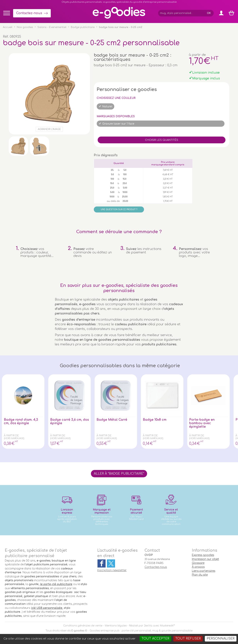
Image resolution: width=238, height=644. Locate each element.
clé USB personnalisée (47, 608)
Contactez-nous (29, 13)
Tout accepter (155, 639)
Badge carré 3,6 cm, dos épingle (66, 421)
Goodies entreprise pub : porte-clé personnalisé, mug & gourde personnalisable (141, 631)
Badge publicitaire (83, 27)
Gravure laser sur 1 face (118, 124)
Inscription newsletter (112, 570)
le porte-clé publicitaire (56, 584)
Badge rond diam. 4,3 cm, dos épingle (21, 421)
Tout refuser (188, 639)
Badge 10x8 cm (155, 420)
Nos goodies (25, 27)
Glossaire (198, 563)
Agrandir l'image (49, 129)
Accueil (8, 27)
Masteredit (167, 626)
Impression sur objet (205, 559)
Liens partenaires (204, 571)
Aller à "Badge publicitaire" (119, 474)
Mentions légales (116, 626)
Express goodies (203, 555)
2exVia (148, 626)
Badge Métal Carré (112, 420)
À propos (198, 567)
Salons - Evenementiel (52, 27)
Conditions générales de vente (83, 626)
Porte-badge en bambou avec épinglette (202, 423)
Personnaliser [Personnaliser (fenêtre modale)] (221, 639)
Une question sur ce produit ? (119, 209)
